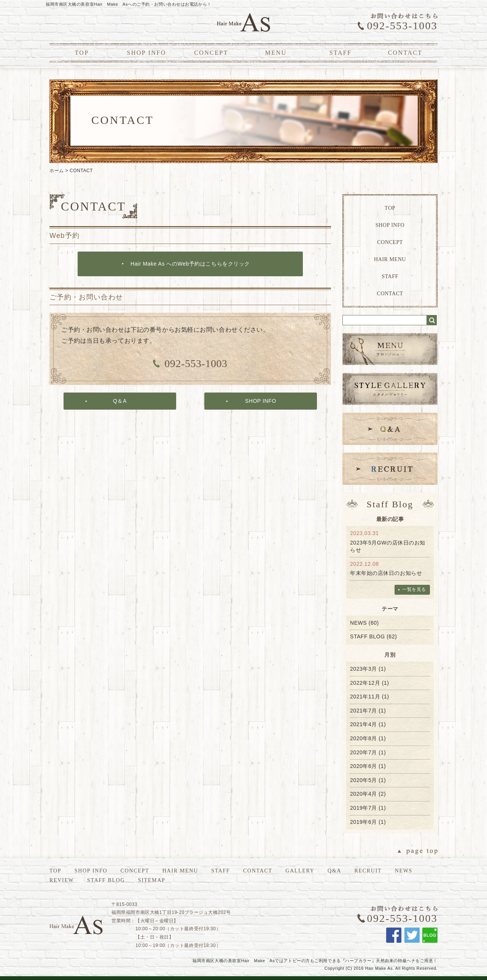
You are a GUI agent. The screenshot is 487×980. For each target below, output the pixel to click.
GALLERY (300, 871)
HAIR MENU (390, 259)
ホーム (57, 171)
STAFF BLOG (368, 636)
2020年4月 (364, 794)
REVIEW (62, 880)
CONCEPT (211, 53)
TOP (82, 53)
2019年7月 (364, 808)
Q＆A (120, 401)
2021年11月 (365, 697)
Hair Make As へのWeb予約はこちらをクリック (190, 264)
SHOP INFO (146, 53)
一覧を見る (414, 589)
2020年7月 (364, 752)
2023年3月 (364, 669)
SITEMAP (152, 880)
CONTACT (405, 53)
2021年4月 (364, 724)
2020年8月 (364, 738)
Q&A (334, 871)
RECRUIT (368, 871)
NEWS (358, 623)
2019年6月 (364, 822)
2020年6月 (364, 766)
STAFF (341, 53)
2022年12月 (365, 683)
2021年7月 (364, 711)
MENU (276, 53)
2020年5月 (364, 780)
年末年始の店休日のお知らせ (386, 573)
